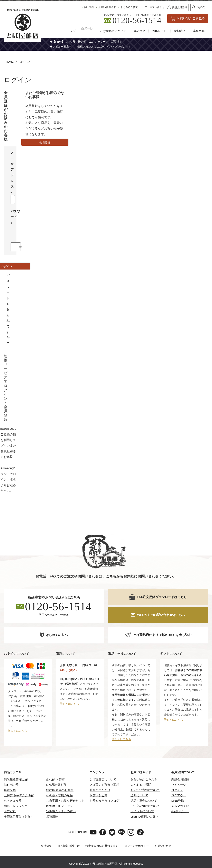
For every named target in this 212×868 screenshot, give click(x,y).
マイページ (179, 785)
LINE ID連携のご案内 (145, 817)
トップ (67, 31)
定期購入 (180, 31)
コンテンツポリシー (137, 846)
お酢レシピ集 (99, 795)
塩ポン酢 (10, 790)
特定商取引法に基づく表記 (102, 846)
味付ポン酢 (11, 785)
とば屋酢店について (113, 31)
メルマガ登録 (180, 806)
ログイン (177, 790)
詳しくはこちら (17, 731)
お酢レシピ (160, 31)
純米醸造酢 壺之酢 (16, 780)
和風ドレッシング (16, 806)
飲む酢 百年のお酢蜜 (60, 790)
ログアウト (179, 795)
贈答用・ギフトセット (61, 806)
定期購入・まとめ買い (61, 811)
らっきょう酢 (13, 801)
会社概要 (46, 846)
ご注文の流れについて (145, 806)
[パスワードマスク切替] (19, 247)
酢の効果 (139, 31)
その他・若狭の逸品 (59, 795)
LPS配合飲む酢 (56, 785)
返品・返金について (144, 801)
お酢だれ (10, 811)
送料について (139, 795)
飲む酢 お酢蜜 (55, 780)
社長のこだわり (100, 790)
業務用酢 (199, 31)
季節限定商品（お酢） (19, 817)
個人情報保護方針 (69, 846)
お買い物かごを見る (144, 780)
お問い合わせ (163, 846)
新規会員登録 (180, 780)
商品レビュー (180, 811)
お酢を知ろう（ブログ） (106, 801)
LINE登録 (177, 801)
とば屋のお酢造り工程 (104, 785)
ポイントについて (142, 811)
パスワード (15, 217)
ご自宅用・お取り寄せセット (65, 801)
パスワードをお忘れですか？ (8, 309)
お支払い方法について (145, 790)
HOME (10, 62)
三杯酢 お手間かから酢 (19, 795)
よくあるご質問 (141, 785)
